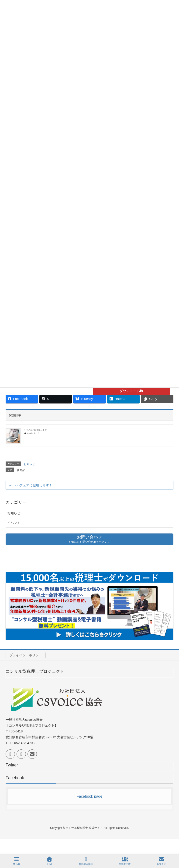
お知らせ (29, 464)
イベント (14, 523)
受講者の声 (125, 861)
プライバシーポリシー (26, 655)
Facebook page (89, 796)
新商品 (21, 470)
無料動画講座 (86, 861)
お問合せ (161, 861)
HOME (49, 861)
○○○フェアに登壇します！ (37, 430)
